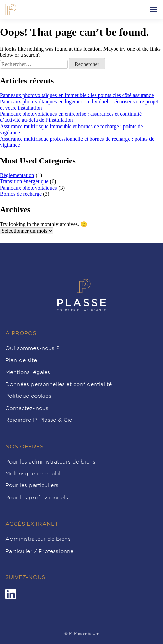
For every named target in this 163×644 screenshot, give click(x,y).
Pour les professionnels (37, 497)
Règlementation (17, 175)
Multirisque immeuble (34, 473)
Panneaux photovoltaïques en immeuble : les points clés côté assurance (77, 95)
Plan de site (21, 360)
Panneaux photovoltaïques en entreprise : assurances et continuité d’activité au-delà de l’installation (71, 117)
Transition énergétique (24, 181)
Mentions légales (28, 372)
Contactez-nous (27, 408)
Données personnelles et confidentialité (59, 384)
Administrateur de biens (38, 539)
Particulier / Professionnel (40, 551)
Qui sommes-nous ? (32, 348)
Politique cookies (28, 396)
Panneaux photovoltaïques (28, 188)
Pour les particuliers (32, 485)
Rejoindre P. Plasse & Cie (39, 420)
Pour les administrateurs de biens (50, 461)
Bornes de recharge (21, 194)
